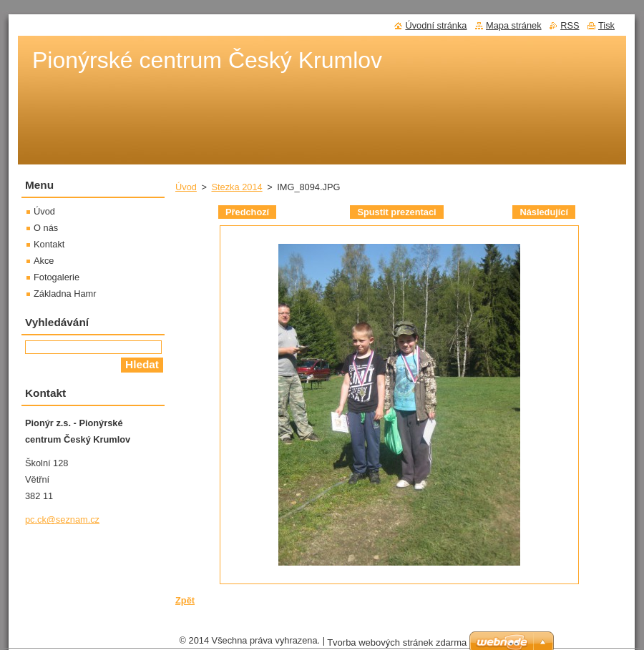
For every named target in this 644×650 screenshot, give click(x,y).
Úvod (186, 187)
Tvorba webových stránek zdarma (397, 642)
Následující (544, 212)
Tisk (606, 25)
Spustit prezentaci (396, 212)
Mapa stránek (514, 25)
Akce (44, 261)
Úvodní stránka (436, 25)
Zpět (185, 600)
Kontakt (49, 244)
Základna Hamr (65, 294)
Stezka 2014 (236, 187)
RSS (570, 25)
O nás (46, 228)
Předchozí (247, 212)
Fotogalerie (57, 277)
